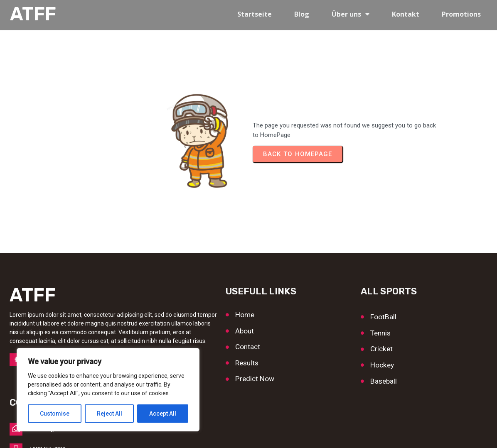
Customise (55, 414)
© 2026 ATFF (249, 434)
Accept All (163, 414)
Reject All (109, 414)
